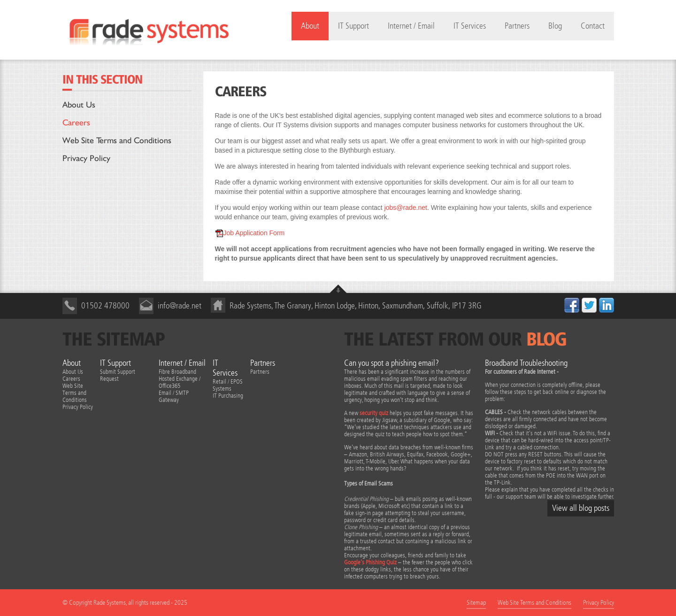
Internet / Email (411, 26)
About (72, 363)
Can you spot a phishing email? (392, 363)
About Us (79, 104)
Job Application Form (250, 233)
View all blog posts (581, 508)
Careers (76, 122)
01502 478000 (105, 306)
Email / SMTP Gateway (174, 396)
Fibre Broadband (177, 372)
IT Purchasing (228, 396)
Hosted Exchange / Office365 (180, 382)
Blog (555, 26)
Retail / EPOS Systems (228, 385)
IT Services (470, 26)
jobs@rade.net (406, 208)
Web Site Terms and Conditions (117, 140)
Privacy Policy (86, 158)
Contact (593, 26)
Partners (517, 26)
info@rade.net (180, 306)
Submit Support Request (118, 375)
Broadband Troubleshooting (526, 363)
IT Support (353, 26)
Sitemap (476, 603)
